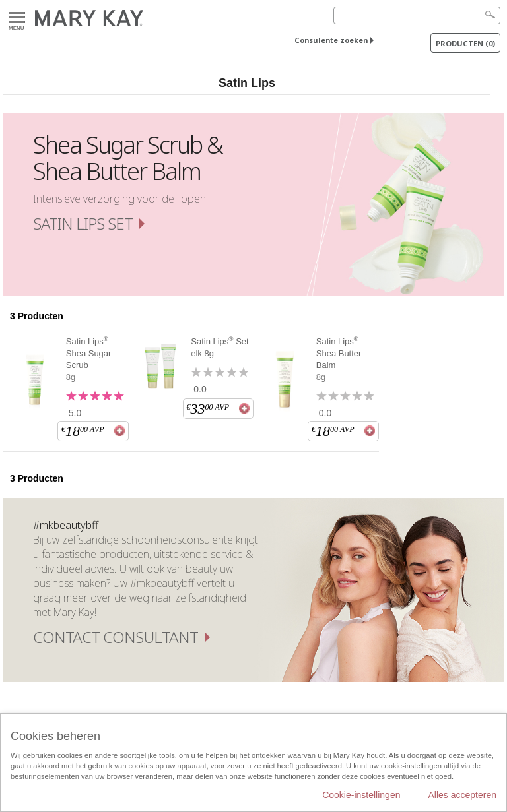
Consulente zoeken (331, 40)
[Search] (417, 16)
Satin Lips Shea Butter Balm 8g (339, 359)
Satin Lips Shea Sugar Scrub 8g (89, 359)
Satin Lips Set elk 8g (220, 347)
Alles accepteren (462, 795)
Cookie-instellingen (361, 795)
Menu (17, 18)
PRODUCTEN (465, 43)
